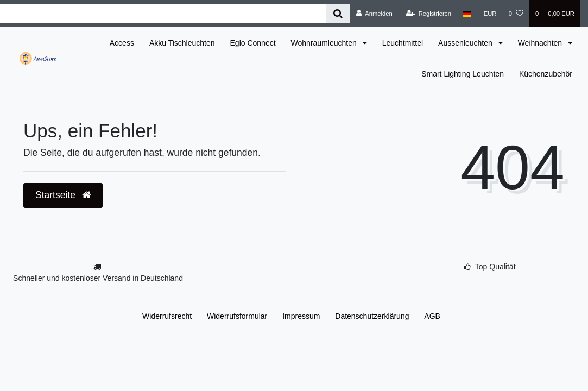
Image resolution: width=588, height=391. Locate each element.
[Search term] (163, 14)
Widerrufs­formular (237, 316)
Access (122, 43)
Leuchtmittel (403, 43)
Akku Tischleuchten (182, 43)
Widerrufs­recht (167, 316)
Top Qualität (495, 267)
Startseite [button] (63, 195)
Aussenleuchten (466, 43)
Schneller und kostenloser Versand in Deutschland (98, 278)
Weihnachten (541, 43)
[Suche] (338, 14)
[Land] (467, 14)
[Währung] (490, 14)
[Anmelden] (374, 14)
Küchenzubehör (546, 74)
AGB (432, 316)
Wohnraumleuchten (325, 43)
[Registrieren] (429, 14)
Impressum (301, 316)
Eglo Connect (253, 43)
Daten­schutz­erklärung (372, 316)
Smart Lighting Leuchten (463, 74)
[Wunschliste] (516, 14)
